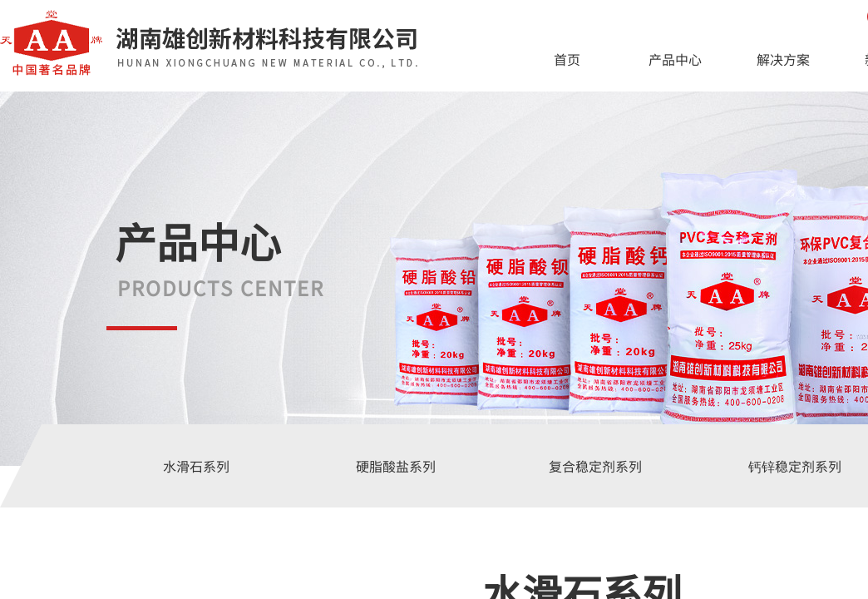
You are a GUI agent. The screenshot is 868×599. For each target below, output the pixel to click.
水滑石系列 (196, 466)
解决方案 (783, 59)
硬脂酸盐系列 (396, 466)
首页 (567, 59)
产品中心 (675, 59)
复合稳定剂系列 (595, 466)
